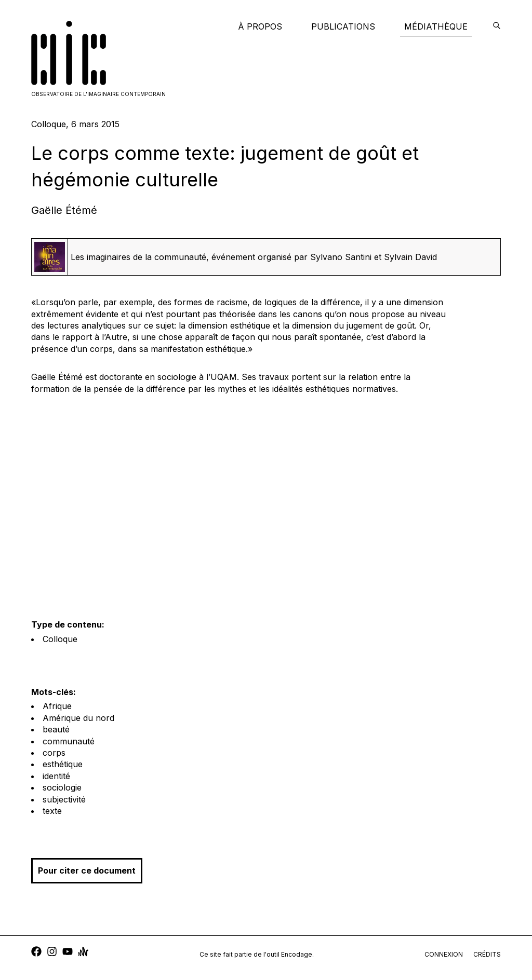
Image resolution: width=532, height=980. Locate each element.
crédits (487, 954)
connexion (444, 954)
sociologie (62, 787)
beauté (56, 729)
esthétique (63, 764)
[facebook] (36, 953)
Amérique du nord (78, 718)
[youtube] (68, 953)
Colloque (60, 639)
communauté (69, 741)
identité (56, 776)
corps (54, 753)
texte (52, 811)
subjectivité (64, 799)
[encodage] (497, 26)
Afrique (57, 706)
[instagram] (52, 953)
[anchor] (83, 953)
